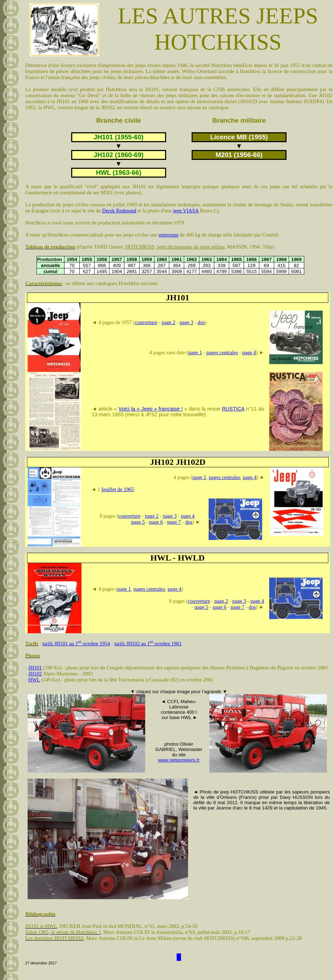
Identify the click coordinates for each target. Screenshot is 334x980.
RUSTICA (233, 409)
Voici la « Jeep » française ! (151, 409)
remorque (169, 235)
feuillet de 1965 (118, 489)
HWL (34, 680)
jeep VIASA (186, 211)
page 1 (195, 352)
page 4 (249, 352)
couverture (146, 322)
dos (201, 322)
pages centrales (222, 352)
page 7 (174, 522)
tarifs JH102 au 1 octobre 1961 (148, 644)
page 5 (138, 522)
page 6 (156, 522)
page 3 (186, 322)
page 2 (168, 322)
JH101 (35, 668)
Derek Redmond (119, 211)
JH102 (35, 674)
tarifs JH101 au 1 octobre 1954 (76, 644)
